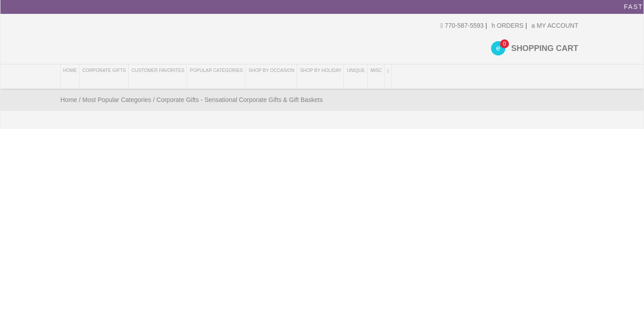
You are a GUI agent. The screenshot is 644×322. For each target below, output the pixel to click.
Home (74, 76)
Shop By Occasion (373, 76)
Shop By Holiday (446, 76)
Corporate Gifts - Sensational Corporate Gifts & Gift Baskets (240, 100)
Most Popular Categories (117, 100)
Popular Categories (291, 76)
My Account (555, 25)
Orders (508, 25)
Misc (525, 76)
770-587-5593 (464, 25)
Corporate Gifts (123, 76)
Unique (497, 76)
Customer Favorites (203, 76)
